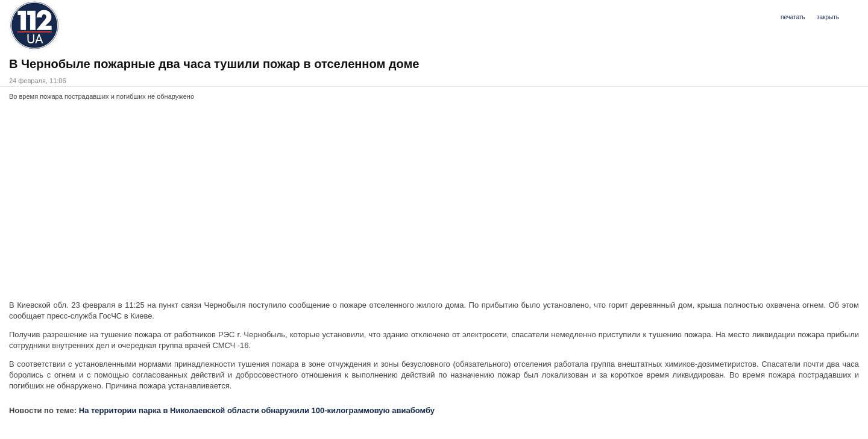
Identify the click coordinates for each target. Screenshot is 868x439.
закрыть (828, 17)
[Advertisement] (371, 204)
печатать (793, 17)
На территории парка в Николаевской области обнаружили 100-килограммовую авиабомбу (257, 410)
